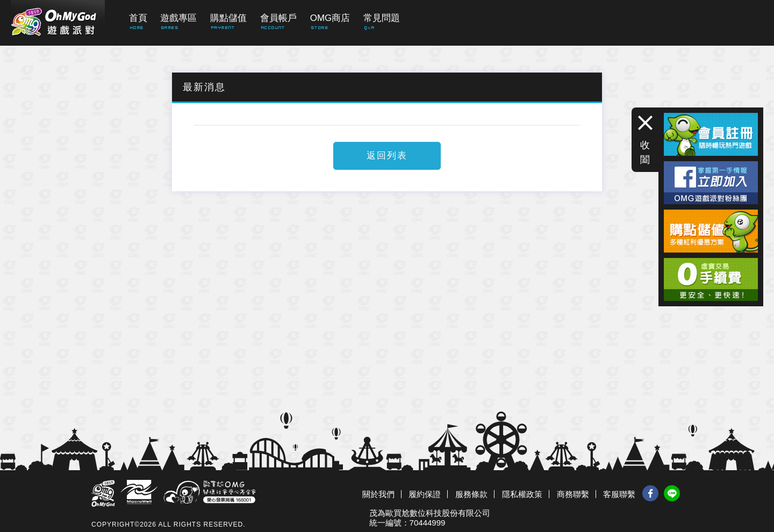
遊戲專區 (178, 18)
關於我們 (378, 494)
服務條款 (471, 494)
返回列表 (387, 156)
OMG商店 (330, 18)
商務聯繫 (573, 494)
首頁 (138, 18)
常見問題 (382, 18)
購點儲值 (228, 18)
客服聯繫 (619, 494)
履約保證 (425, 494)
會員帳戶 (278, 18)
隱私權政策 (522, 494)
